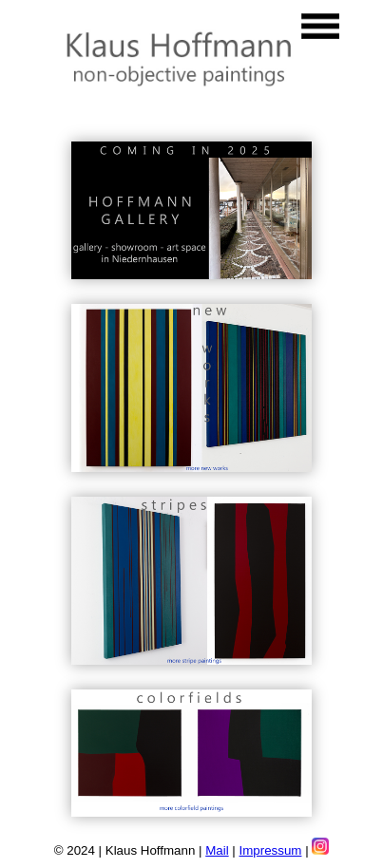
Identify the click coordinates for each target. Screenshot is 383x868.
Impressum (271, 850)
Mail (217, 850)
